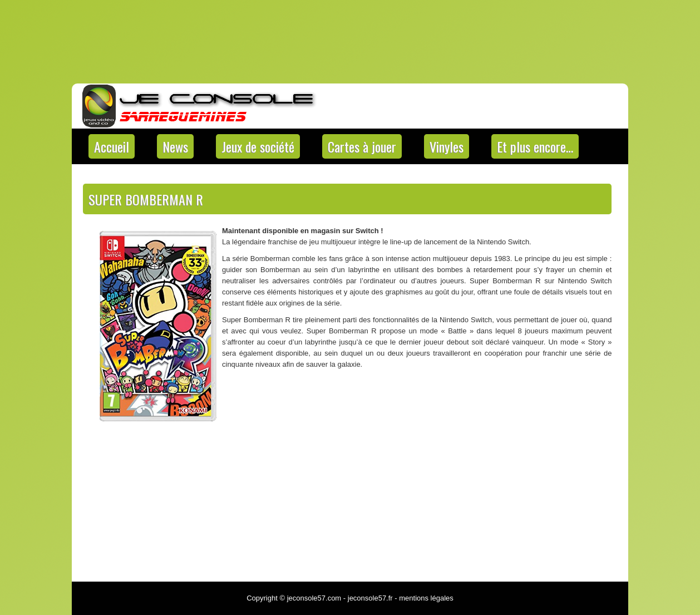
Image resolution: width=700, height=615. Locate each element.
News (175, 146)
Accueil (112, 146)
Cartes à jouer (362, 146)
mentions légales (426, 598)
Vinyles (447, 146)
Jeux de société (258, 146)
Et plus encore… (535, 146)
